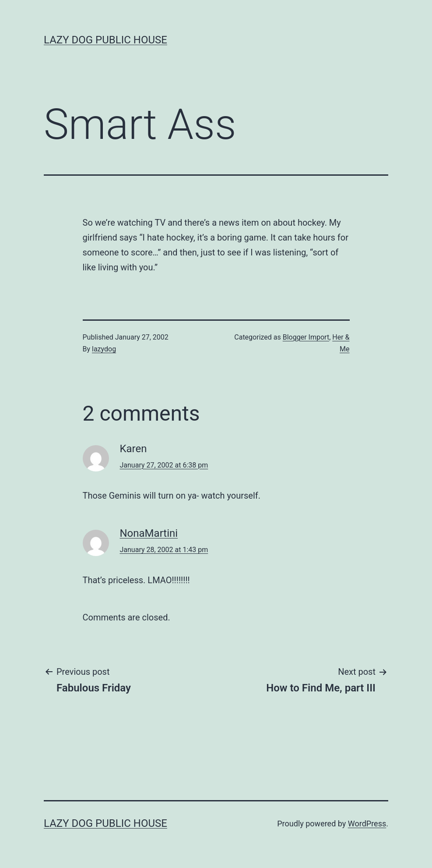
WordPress (367, 824)
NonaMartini (149, 533)
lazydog (104, 349)
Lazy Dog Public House (105, 40)
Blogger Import (306, 337)
